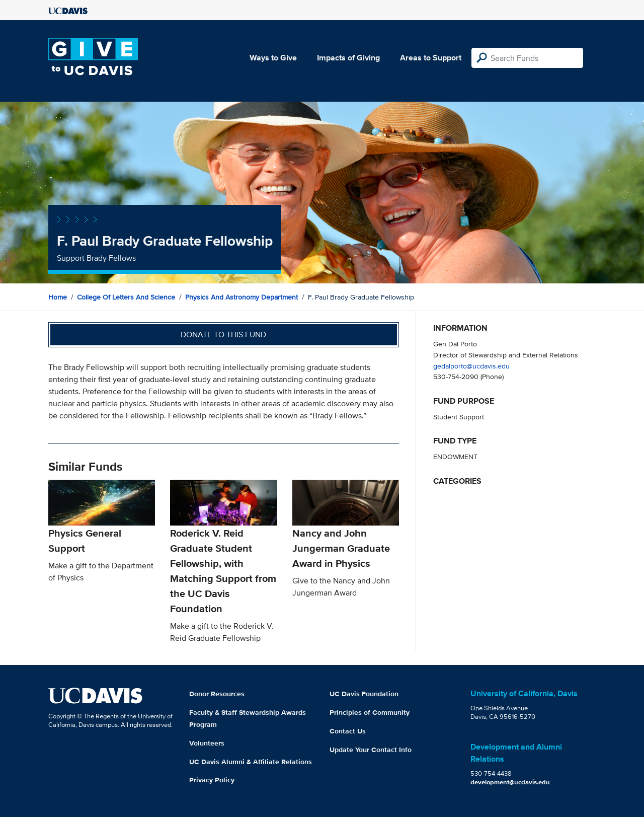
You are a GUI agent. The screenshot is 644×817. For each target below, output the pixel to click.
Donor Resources (217, 694)
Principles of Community (370, 712)
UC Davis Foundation (364, 694)
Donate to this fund (223, 335)
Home (58, 297)
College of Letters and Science (126, 297)
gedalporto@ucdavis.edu (471, 366)
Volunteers (207, 743)
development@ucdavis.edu (510, 782)
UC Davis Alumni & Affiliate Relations (251, 762)
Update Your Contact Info (371, 750)
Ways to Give (273, 58)
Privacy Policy (212, 780)
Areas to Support (431, 58)
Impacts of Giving (348, 58)
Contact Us (348, 731)
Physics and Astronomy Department (242, 297)
